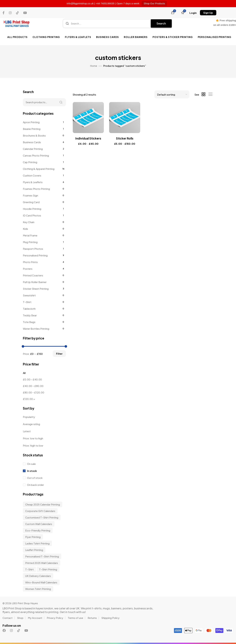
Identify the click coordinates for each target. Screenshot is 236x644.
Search (161, 23)
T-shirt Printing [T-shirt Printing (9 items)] (48, 569)
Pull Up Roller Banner (35, 282)
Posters (28, 269)
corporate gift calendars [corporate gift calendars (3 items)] (40, 511)
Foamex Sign (30, 195)
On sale (31, 464)
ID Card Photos (32, 215)
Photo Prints (30, 262)
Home (94, 66)
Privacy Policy (55, 618)
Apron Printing (31, 122)
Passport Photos (33, 249)
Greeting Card (31, 202)
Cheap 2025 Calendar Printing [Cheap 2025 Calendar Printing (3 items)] (43, 504)
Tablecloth (29, 309)
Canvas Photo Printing (36, 155)
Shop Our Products (154, 3)
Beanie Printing (32, 129)
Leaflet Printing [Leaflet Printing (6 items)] (34, 550)
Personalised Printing (215, 37)
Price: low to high (33, 438)
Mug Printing (30, 242)
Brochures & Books (34, 135)
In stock (32, 471)
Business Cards (107, 37)
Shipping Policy (110, 618)
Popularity (29, 417)
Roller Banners (136, 37)
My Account (35, 618)
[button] (193, 13)
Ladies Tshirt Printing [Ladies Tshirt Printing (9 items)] (37, 543)
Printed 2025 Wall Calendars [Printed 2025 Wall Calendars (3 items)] (42, 563)
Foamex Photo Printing (36, 189)
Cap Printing (30, 162)
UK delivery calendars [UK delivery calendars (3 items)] (38, 576)
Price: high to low (33, 445)
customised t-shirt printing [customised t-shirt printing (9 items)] (42, 517)
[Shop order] (172, 94)
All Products (17, 37)
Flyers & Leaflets (78, 37)
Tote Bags (29, 322)
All (24, 373)
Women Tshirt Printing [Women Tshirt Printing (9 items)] (38, 589)
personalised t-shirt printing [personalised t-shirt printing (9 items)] (42, 556)
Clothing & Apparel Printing (39, 169)
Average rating (31, 424)
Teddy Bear (30, 315)
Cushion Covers (32, 175)
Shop (20, 618)
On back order (35, 485)
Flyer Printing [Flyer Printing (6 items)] (33, 537)
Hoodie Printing (32, 209)
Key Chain (29, 222)
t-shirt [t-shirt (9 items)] (29, 569)
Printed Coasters (33, 275)
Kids (25, 229)
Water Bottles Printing (36, 329)
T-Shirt (27, 302)
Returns (92, 618)
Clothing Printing (46, 37)
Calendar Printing (33, 149)
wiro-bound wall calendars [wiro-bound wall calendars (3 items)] (41, 582)
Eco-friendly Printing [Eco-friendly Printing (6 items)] (38, 530)
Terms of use (75, 618)
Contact (8, 618)
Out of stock (35, 478)
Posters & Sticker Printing (173, 37)
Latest (27, 431)
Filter (59, 354)
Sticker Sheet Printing (36, 289)
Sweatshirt (29, 295)
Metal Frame (30, 235)
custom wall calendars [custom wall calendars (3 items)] (39, 524)
